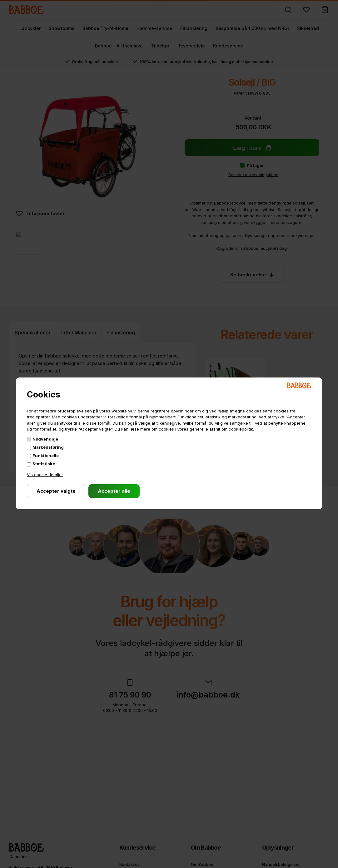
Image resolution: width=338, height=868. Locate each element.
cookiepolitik (241, 429)
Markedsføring (48, 447)
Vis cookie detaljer (45, 475)
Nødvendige (45, 439)
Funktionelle (46, 456)
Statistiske (44, 464)
